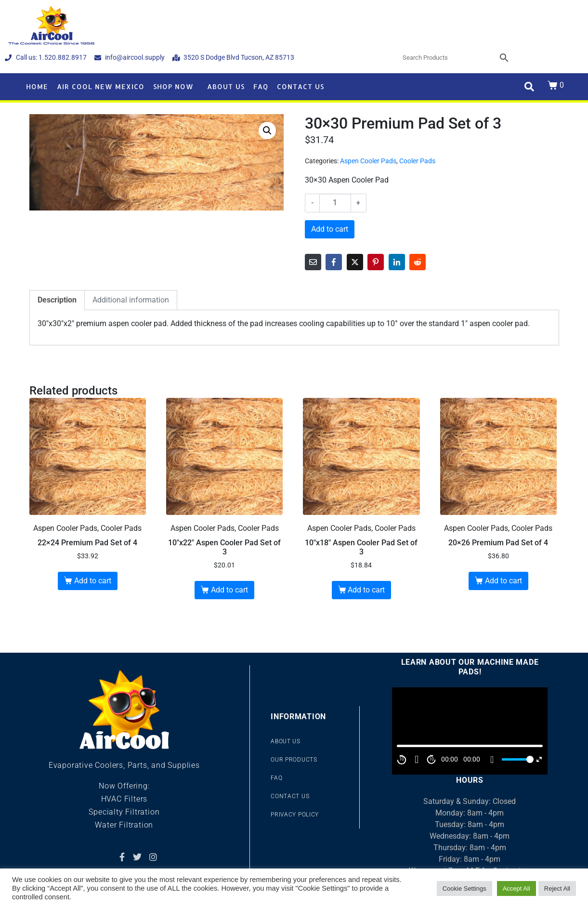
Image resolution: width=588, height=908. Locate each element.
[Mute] (492, 760)
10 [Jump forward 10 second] (431, 759)
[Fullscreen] (539, 759)
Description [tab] (57, 300)
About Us (226, 86)
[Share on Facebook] (334, 262)
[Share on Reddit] (418, 262)
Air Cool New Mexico (101, 86)
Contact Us (301, 86)
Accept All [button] (516, 888)
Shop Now (173, 86)
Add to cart (330, 229)
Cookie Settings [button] (464, 888)
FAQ (261, 86)
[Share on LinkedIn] (397, 262)
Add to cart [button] (93, 581)
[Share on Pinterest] (376, 262)
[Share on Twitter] (355, 262)
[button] (267, 131)
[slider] (516, 759)
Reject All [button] (557, 888)
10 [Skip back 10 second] (402, 759)
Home (37, 86)
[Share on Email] (313, 262)
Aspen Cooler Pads (368, 161)
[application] (470, 731)
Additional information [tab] (131, 300)
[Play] (417, 760)
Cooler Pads (417, 161)
